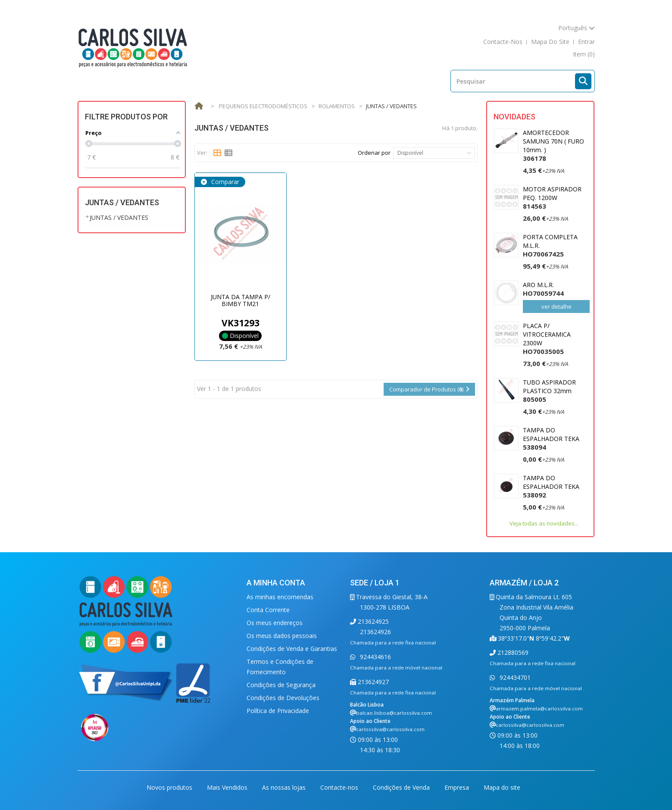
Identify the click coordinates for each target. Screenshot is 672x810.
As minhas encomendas (280, 597)
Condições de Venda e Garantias (292, 649)
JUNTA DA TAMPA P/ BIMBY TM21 (241, 300)
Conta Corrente (268, 610)
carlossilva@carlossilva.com (390, 729)
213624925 (372, 621)
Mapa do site (502, 787)
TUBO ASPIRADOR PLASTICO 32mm (549, 391)
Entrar (586, 42)
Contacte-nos (340, 787)
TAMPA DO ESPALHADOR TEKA (551, 439)
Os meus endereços (275, 623)
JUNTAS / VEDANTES (119, 217)
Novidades (514, 117)
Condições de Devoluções (283, 698)
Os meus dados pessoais (282, 636)
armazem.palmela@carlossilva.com (539, 708)
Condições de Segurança (281, 685)
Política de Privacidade (278, 711)
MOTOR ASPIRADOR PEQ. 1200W (552, 198)
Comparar (224, 182)
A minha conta (276, 583)
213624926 (375, 632)
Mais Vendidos (228, 787)
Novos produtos (170, 787)
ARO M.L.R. (543, 289)
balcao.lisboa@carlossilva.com (394, 713)
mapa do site (550, 42)
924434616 (375, 657)
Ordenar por (374, 153)
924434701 (514, 677)
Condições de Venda (402, 787)
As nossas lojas (285, 787)
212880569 (512, 652)
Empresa (458, 787)
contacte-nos (503, 42)
